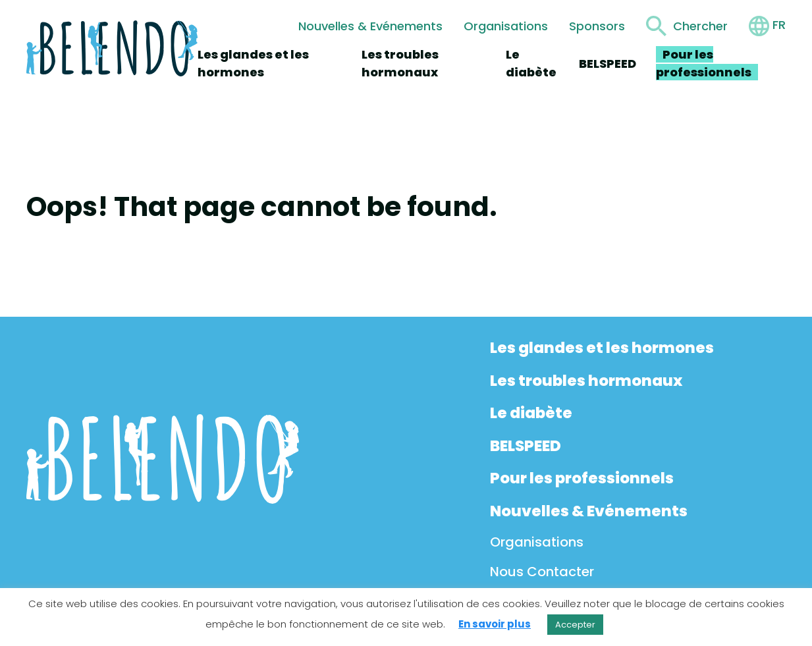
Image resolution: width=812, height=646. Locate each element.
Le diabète (531, 413)
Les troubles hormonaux (586, 381)
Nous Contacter (542, 572)
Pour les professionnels (582, 478)
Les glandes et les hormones (602, 348)
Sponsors (597, 26)
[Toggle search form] (687, 26)
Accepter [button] (575, 625)
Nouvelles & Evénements (370, 26)
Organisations (506, 26)
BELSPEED (608, 64)
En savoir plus (495, 624)
